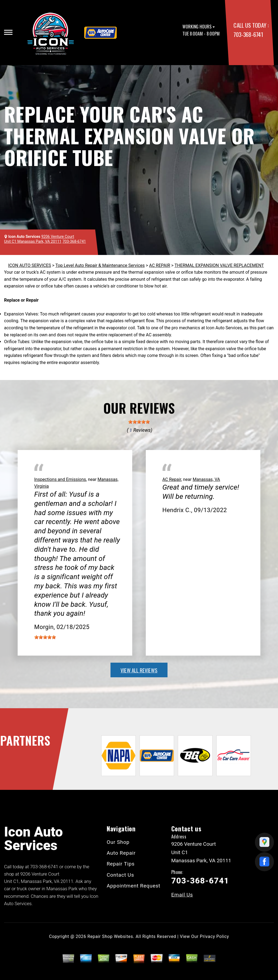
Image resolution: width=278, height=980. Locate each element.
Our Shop (118, 842)
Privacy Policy (214, 936)
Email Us (182, 895)
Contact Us (120, 875)
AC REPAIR (159, 265)
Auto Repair (121, 853)
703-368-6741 (248, 34)
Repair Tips (121, 864)
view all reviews (139, 670)
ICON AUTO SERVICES (30, 265)
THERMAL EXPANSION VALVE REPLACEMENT (219, 265)
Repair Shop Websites (110, 936)
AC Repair (172, 479)
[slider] (139, 422)
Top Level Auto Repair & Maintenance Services (100, 265)
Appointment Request (134, 886)
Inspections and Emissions (60, 479)
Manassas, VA (206, 479)
